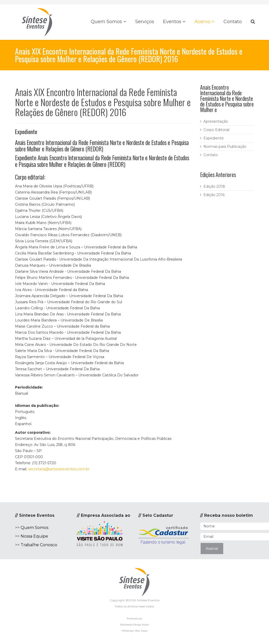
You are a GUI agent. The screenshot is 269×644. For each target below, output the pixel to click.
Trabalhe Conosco (39, 545)
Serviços (145, 22)
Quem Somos (106, 22)
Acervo (202, 22)
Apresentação (216, 121)
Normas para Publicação (225, 147)
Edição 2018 (214, 186)
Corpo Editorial (216, 130)
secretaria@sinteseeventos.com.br (59, 469)
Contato (233, 22)
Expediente (214, 138)
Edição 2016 (214, 195)
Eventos (172, 22)
